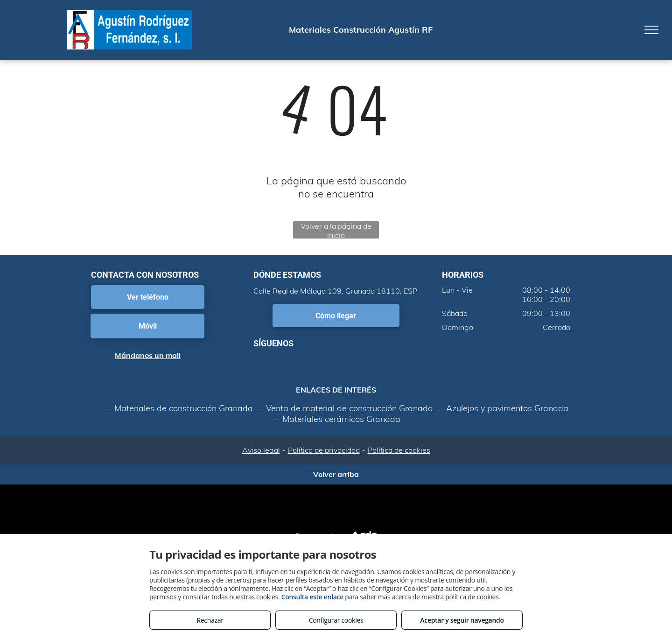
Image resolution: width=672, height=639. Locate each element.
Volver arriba (336, 474)
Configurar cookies (336, 620)
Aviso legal (261, 450)
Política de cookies (399, 450)
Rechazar (210, 620)
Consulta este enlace (312, 597)
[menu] (651, 30)
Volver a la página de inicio (336, 230)
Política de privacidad (324, 450)
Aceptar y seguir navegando (462, 620)
